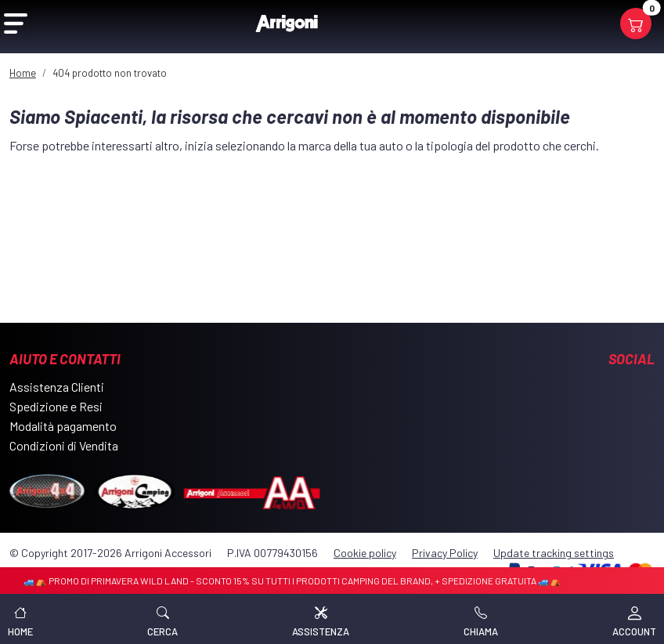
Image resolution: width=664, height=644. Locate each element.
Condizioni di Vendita (64, 445)
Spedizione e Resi (56, 406)
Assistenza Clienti (57, 387)
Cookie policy (365, 553)
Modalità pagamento (63, 426)
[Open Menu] (16, 24)
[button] (162, 619)
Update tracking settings (554, 553)
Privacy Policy (445, 553)
